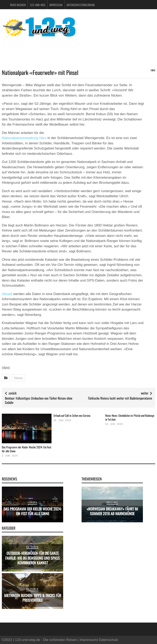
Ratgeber (33, 547)
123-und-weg (38, 5)
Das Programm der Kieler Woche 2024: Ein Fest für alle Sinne (26, 449)
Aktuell (7, 294)
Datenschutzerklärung (81, 5)
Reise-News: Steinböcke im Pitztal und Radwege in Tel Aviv (130, 417)
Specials (112, 502)
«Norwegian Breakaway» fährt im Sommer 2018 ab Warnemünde (112, 511)
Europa (32, 502)
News (19, 378)
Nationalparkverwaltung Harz (24, 138)
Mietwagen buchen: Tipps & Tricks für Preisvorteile (33, 598)
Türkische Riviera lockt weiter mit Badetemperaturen (120, 398)
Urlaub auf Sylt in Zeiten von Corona (72, 415)
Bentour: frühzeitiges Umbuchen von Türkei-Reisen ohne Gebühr (39, 400)
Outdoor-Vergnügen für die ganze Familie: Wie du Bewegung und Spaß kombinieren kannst (33, 558)
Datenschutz (109, 640)
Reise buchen (18, 5)
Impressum (56, 5)
